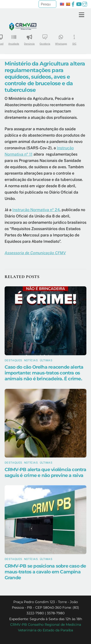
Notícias (31, 360)
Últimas (46, 360)
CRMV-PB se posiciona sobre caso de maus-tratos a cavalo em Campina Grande (45, 572)
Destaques (13, 360)
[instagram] (85, 4)
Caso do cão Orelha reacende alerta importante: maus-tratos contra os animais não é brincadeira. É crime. (44, 373)
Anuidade (14, 38)
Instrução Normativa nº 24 (36, 210)
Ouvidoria (45, 38)
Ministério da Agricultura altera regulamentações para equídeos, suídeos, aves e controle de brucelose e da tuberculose (45, 77)
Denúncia (29, 38)
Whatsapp (61, 38)
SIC (74, 38)
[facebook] (73, 4)
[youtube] (79, 4)
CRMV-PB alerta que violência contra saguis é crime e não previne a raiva (45, 472)
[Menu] (82, 15)
